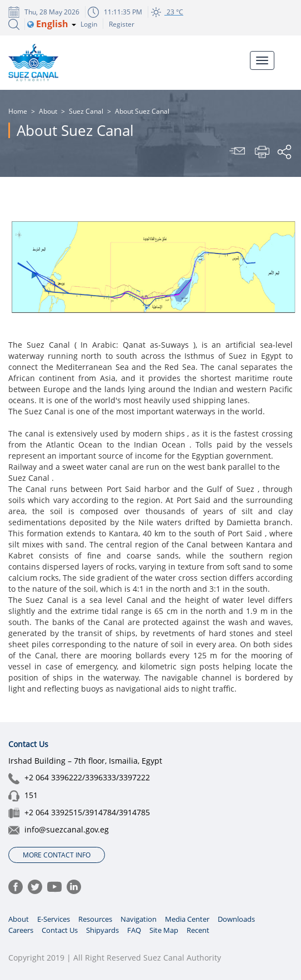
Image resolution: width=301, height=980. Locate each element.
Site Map (164, 930)
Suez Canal (86, 111)
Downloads (236, 919)
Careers (21, 930)
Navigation (139, 919)
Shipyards (102, 930)
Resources (95, 919)
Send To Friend (239, 152)
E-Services (54, 919)
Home (18, 111)
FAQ (134, 930)
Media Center (187, 919)
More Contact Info (57, 855)
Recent (198, 930)
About (48, 111)
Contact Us (60, 930)
